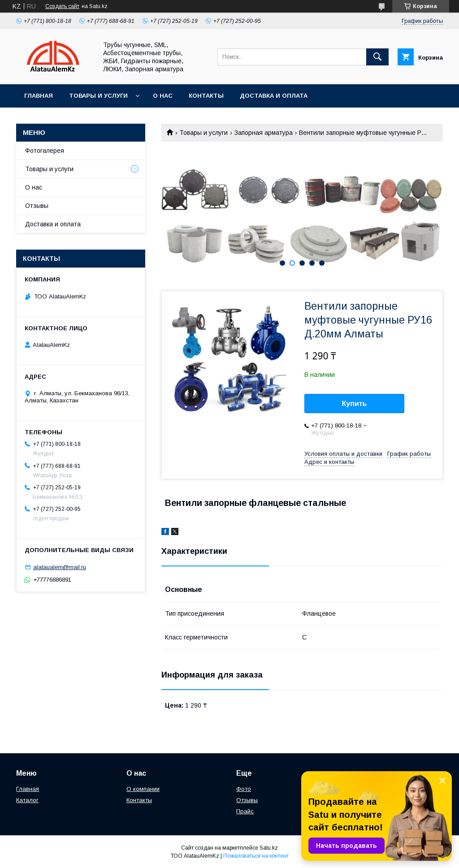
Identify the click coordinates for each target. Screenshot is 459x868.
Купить (355, 404)
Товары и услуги (98, 96)
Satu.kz (269, 848)
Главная (39, 96)
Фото (244, 789)
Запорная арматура (264, 133)
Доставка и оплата (274, 96)
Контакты (206, 96)
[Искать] (377, 57)
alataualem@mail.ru (60, 567)
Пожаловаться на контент (256, 856)
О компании (143, 789)
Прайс (245, 811)
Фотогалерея (45, 151)
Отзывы (37, 206)
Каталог (27, 800)
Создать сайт (62, 6)
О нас (163, 96)
